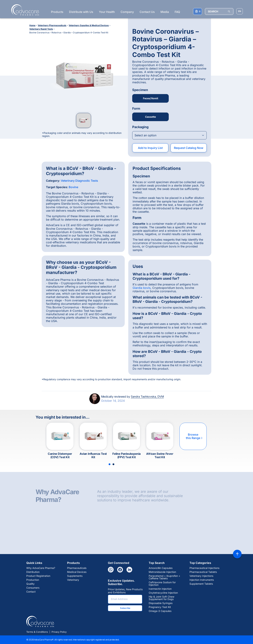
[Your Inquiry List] (198, 11)
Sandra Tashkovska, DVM (147, 397)
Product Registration (38, 576)
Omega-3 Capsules (160, 611)
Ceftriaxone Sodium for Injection (162, 584)
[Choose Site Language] (240, 11)
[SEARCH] (219, 11)
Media (165, 12)
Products (57, 12)
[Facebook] (120, 570)
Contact (31, 592)
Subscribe (125, 608)
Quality (30, 584)
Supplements (75, 576)
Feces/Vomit (151, 98)
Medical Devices (77, 572)
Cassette (150, 117)
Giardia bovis (142, 288)
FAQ (177, 12)
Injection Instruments (202, 580)
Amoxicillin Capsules (161, 568)
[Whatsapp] (111, 570)
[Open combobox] (169, 135)
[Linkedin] (129, 570)
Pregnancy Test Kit (160, 607)
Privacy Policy (59, 632)
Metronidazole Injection (162, 572)
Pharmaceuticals (77, 568)
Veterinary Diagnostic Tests (79, 181)
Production (33, 580)
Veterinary (73, 580)
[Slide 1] (110, 464)
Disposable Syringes (161, 603)
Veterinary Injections (201, 576)
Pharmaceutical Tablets (203, 572)
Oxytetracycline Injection (163, 593)
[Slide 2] (113, 464)
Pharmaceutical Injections (204, 568)
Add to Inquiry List (150, 148)
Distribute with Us (81, 12)
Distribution (33, 572)
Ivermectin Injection (160, 589)
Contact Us (147, 12)
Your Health (107, 12)
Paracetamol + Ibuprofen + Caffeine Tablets (164, 577)
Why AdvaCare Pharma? (41, 568)
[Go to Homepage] (24, 10)
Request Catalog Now (189, 148)
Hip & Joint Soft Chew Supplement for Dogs (161, 598)
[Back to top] (237, 554)
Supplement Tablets (201, 584)
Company (127, 12)
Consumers (33, 588)
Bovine (73, 187)
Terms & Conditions (37, 632)
